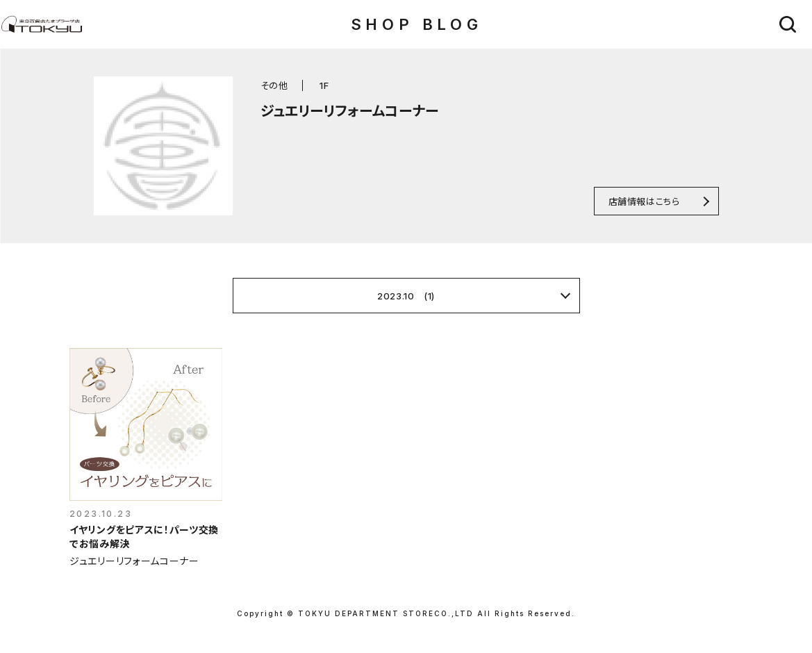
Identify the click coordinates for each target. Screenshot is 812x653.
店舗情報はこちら (644, 201)
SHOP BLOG (416, 24)
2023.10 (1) (406, 296)
